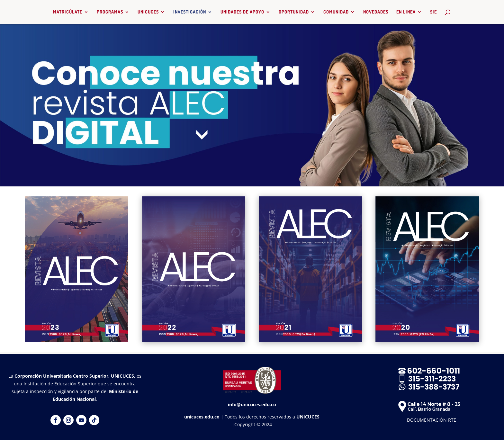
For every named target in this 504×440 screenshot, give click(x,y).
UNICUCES (148, 12)
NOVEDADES (376, 12)
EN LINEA (406, 12)
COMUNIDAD (336, 12)
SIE (433, 12)
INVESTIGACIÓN (190, 12)
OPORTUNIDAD (294, 12)
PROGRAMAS (110, 12)
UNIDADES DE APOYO (242, 12)
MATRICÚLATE (68, 12)
